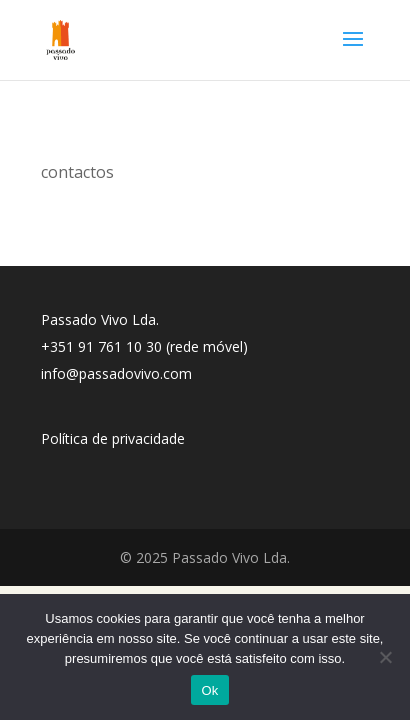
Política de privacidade (113, 438)
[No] (385, 657)
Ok (209, 690)
